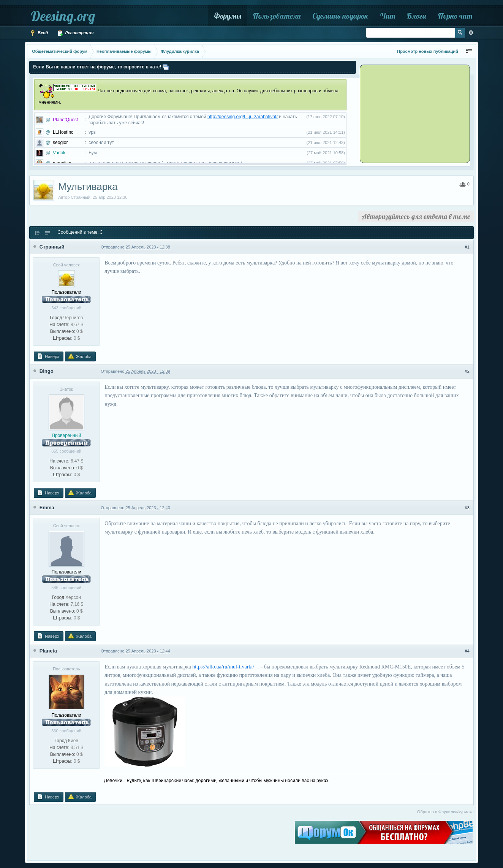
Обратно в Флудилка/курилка (445, 812)
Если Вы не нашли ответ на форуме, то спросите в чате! (97, 67)
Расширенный (471, 33)
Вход (39, 33)
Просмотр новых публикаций (428, 51)
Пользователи (277, 16)
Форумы (228, 16)
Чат (388, 16)
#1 (467, 247)
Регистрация (75, 33)
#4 (467, 651)
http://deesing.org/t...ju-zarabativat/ (243, 117)
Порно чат (455, 16)
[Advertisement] (408, 113)
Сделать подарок (340, 16)
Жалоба (80, 356)
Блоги (416, 16)
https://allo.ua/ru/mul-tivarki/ (223, 667)
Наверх (48, 356)
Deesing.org (63, 16)
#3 (467, 508)
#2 (467, 371)
